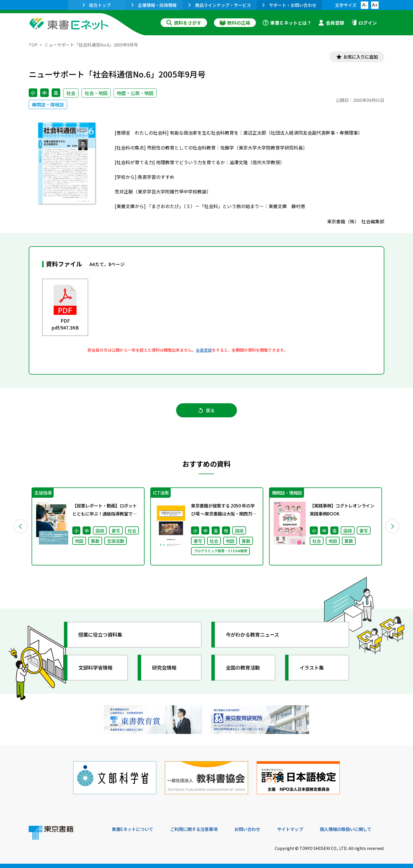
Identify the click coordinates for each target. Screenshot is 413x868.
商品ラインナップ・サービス (220, 5)
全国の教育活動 (244, 670)
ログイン (364, 23)
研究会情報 (165, 670)
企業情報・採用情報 (154, 5)
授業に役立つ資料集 (102, 637)
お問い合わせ (254, 829)
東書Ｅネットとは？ (287, 23)
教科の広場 (235, 23)
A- (365, 5)
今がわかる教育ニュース (255, 637)
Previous (20, 528)
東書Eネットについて (134, 829)
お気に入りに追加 (360, 57)
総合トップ (97, 5)
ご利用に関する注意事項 (198, 829)
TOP (33, 45)
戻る (206, 411)
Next (393, 528)
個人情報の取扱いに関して (357, 829)
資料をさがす (184, 23)
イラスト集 (313, 670)
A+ (375, 5)
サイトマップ (299, 829)
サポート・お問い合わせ (289, 5)
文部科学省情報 (97, 670)
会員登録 (331, 23)
